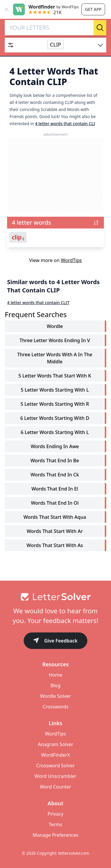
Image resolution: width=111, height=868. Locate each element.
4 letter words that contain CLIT (38, 303)
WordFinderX (56, 755)
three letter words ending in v (55, 340)
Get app (93, 9)
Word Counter (56, 787)
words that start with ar (55, 531)
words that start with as (55, 545)
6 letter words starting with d (55, 418)
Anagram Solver (56, 744)
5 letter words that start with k (55, 376)
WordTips (71, 260)
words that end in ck (55, 475)
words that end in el (55, 489)
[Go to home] (55, 597)
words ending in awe (55, 446)
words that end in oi (55, 503)
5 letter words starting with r (55, 404)
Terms (55, 824)
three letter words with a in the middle (55, 358)
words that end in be (55, 460)
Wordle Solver (55, 696)
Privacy (55, 814)
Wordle (55, 326)
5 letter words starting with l (55, 390)
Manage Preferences (55, 835)
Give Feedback (55, 641)
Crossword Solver (55, 766)
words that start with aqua (55, 517)
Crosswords (55, 707)
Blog (55, 685)
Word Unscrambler (55, 776)
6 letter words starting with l (55, 432)
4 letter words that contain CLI (65, 124)
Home (56, 675)
